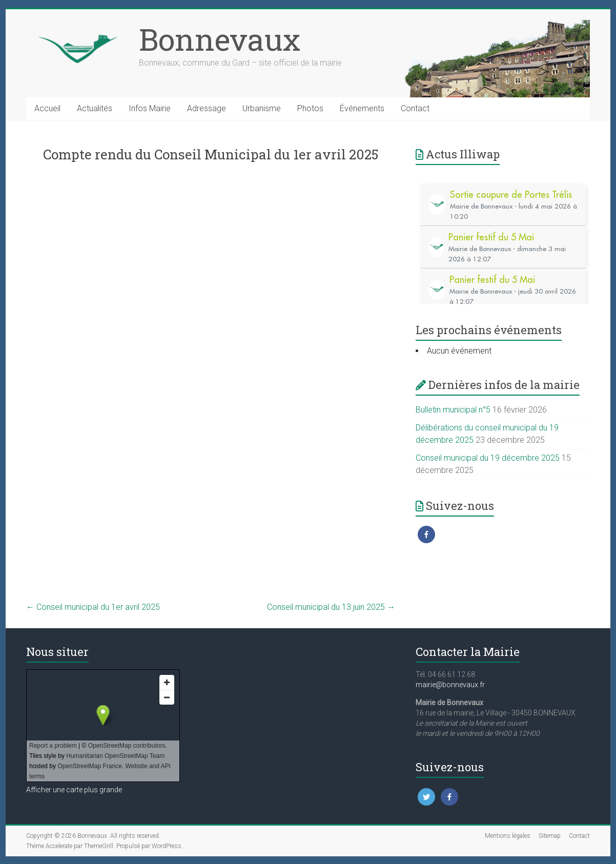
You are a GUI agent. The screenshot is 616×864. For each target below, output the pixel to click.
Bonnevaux (220, 39)
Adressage (207, 108)
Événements (362, 108)
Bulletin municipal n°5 (453, 410)
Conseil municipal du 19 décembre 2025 (488, 458)
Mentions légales (508, 836)
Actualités (95, 108)
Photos (310, 108)
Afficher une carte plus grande (74, 790)
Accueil (47, 108)
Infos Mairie (150, 108)
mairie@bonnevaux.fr (450, 685)
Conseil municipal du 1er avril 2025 (93, 607)
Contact (415, 108)
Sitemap (550, 836)
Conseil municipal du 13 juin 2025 (331, 607)
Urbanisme (262, 108)
